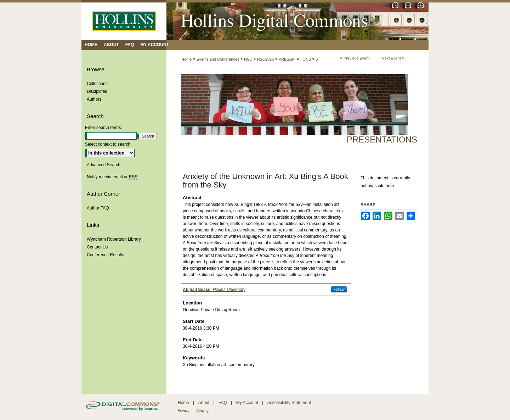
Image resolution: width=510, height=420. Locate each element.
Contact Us (97, 247)
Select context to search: (108, 144)
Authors (94, 99)
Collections (97, 84)
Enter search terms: (104, 128)
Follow (339, 289)
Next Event (391, 58)
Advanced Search (104, 165)
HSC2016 (266, 59)
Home (186, 59)
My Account (247, 403)
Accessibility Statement (289, 403)
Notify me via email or (112, 177)
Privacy (184, 411)
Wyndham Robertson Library (114, 239)
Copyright (204, 411)
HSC (249, 59)
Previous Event (357, 58)
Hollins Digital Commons (297, 20)
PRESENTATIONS (295, 59)
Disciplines (97, 91)
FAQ (223, 403)
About (204, 403)
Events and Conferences (219, 59)
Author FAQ (98, 208)
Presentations (382, 139)
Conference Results (105, 255)
